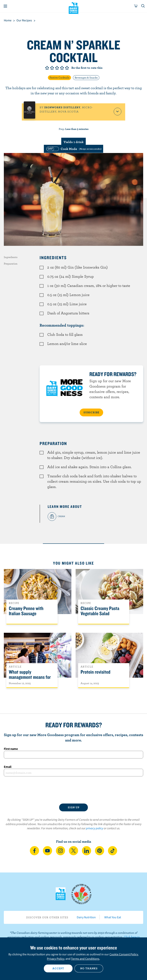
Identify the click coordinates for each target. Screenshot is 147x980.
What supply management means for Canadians (30, 677)
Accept (58, 968)
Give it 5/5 (67, 68)
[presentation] (73, 790)
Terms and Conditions (85, 959)
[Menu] (5, 6)
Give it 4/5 (62, 68)
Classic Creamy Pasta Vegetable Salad (100, 611)
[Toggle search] (143, 6)
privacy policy (95, 828)
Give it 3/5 (57, 68)
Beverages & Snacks (86, 78)
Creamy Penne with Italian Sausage (26, 611)
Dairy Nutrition (86, 917)
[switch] (73, 149)
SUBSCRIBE (91, 412)
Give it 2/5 (52, 68)
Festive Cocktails (59, 78)
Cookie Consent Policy (124, 954)
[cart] (136, 6)
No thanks (89, 968)
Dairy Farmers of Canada (74, 8)
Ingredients (11, 257)
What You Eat (113, 917)
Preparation (11, 264)
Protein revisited (96, 672)
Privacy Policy (56, 959)
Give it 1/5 (47, 68)
